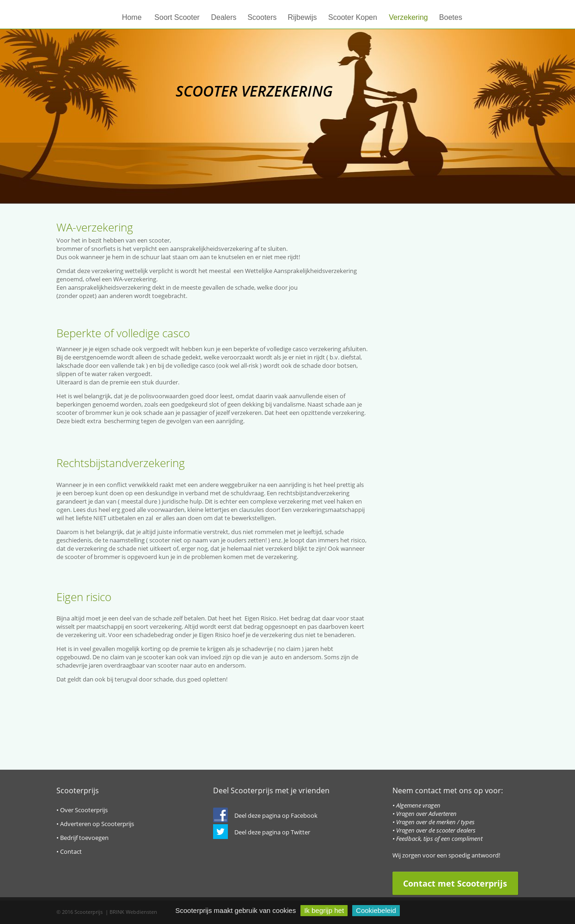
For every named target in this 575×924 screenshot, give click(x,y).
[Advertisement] (449, 375)
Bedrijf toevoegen (84, 838)
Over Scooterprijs (84, 810)
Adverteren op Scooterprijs (97, 824)
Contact (71, 851)
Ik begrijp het (324, 910)
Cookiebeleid (376, 910)
